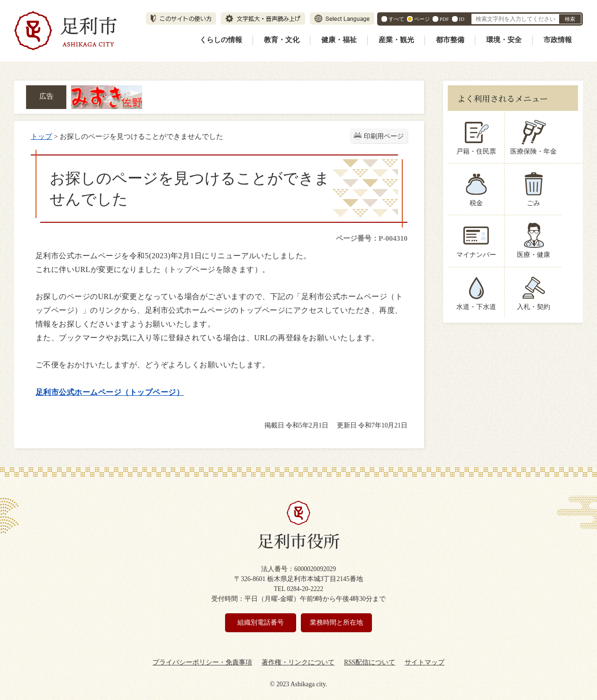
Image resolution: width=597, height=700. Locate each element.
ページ (422, 19)
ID (462, 19)
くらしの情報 (221, 40)
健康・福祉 (339, 40)
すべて (396, 19)
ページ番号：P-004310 (372, 238)
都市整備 (450, 40)
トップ (41, 136)
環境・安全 (504, 40)
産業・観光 (396, 40)
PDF (444, 19)
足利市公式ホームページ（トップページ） (110, 392)
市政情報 (558, 40)
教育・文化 (282, 40)
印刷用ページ (384, 136)
